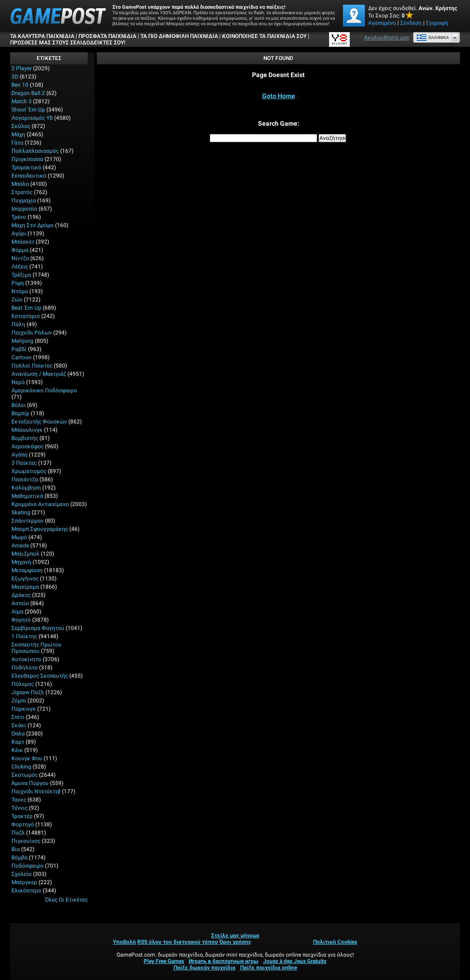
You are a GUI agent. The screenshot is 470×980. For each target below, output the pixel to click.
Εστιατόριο (26, 316)
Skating (21, 512)
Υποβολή (124, 942)
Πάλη (18, 324)
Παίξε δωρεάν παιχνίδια (204, 968)
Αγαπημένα (382, 23)
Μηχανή (21, 562)
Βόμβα (20, 857)
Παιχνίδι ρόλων (32, 333)
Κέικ (17, 750)
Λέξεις (20, 267)
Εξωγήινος (25, 579)
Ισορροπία (24, 209)
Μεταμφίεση (27, 570)
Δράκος (21, 595)
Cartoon (22, 357)
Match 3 (22, 101)
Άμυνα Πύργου (30, 783)
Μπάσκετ (23, 242)
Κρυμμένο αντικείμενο (40, 504)
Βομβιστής (25, 438)
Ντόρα (20, 291)
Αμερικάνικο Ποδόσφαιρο (44, 390)
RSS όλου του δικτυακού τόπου (178, 942)
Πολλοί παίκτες (32, 366)
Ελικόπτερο (26, 891)
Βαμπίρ (20, 413)
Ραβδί (19, 349)
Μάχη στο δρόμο (33, 225)
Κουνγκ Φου (27, 758)
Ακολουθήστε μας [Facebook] (387, 38)
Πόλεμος (23, 684)
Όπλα (18, 734)
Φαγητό (21, 620)
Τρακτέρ (22, 816)
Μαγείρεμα (25, 587)
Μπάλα (20, 184)
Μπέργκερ (24, 882)
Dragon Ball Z (28, 93)
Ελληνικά (433, 38)
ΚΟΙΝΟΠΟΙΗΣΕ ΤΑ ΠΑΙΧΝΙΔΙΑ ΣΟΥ (264, 36)
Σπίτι (18, 717)
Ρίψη (18, 283)
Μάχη (18, 134)
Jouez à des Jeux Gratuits (295, 961)
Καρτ (18, 742)
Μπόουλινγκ (27, 430)
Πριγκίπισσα (27, 159)
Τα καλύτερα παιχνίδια (42, 36)
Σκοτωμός (25, 775)
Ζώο (17, 300)
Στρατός (22, 192)
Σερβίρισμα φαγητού (38, 628)
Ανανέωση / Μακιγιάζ (39, 374)
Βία (16, 849)
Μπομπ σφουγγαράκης (40, 529)
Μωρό (19, 537)
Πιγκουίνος (26, 841)
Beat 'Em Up (26, 308)
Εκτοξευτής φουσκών (39, 422)
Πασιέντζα (25, 479)
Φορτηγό (23, 824)
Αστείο (20, 603)
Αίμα (17, 612)
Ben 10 (20, 85)
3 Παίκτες (24, 463)
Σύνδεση (411, 23)
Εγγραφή (437, 23)
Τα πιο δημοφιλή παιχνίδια (179, 36)
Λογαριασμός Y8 (32, 118)
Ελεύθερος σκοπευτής (40, 676)
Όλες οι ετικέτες (66, 900)
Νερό (18, 382)
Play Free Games (164, 961)
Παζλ (18, 833)
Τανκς (19, 800)
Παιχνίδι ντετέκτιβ (36, 791)
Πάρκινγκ (24, 709)
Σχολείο (22, 874)
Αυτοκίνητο (26, 659)
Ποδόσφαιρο (28, 866)
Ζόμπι (19, 701)
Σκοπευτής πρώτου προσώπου (36, 648)
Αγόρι (19, 234)
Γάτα (17, 143)
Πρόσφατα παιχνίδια (107, 36)
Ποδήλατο (25, 668)
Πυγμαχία (24, 200)
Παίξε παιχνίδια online (269, 968)
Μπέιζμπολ (25, 554)
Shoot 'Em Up (28, 110)
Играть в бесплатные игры (224, 961)
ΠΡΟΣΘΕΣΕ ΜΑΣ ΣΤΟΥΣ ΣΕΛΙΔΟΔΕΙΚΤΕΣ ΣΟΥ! (68, 43)
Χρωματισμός (29, 471)
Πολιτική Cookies (335, 942)
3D (15, 77)
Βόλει (19, 405)
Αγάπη (20, 455)
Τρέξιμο (21, 275)
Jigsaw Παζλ (28, 692)
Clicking (21, 767)
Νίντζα (20, 258)
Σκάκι (19, 725)
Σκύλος (21, 126)
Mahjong (22, 341)
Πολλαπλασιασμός (35, 151)
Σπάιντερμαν (28, 521)
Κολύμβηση (26, 488)
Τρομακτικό (26, 167)
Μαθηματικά (27, 496)
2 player (22, 68)
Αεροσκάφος (28, 446)
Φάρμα (20, 250)
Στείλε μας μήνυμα (235, 935)
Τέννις (20, 808)
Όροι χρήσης (235, 942)
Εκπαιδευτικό (29, 176)
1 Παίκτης (24, 636)
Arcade (20, 546)
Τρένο (19, 217)
